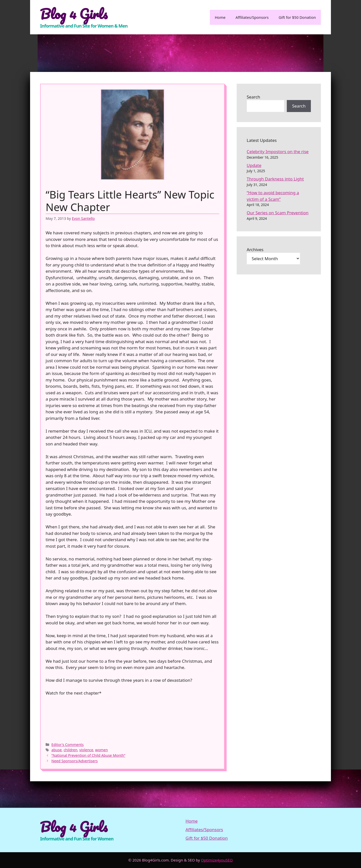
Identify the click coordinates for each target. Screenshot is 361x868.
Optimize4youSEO (217, 860)
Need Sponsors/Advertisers (75, 761)
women (102, 750)
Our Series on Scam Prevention (278, 213)
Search (253, 97)
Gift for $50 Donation (297, 17)
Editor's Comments (68, 745)
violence (86, 750)
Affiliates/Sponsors (252, 17)
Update (254, 165)
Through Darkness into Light (275, 179)
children (71, 750)
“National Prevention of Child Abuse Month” (88, 755)
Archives (255, 250)
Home (220, 17)
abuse (57, 750)
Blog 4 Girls (74, 14)
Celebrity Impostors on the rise (278, 152)
